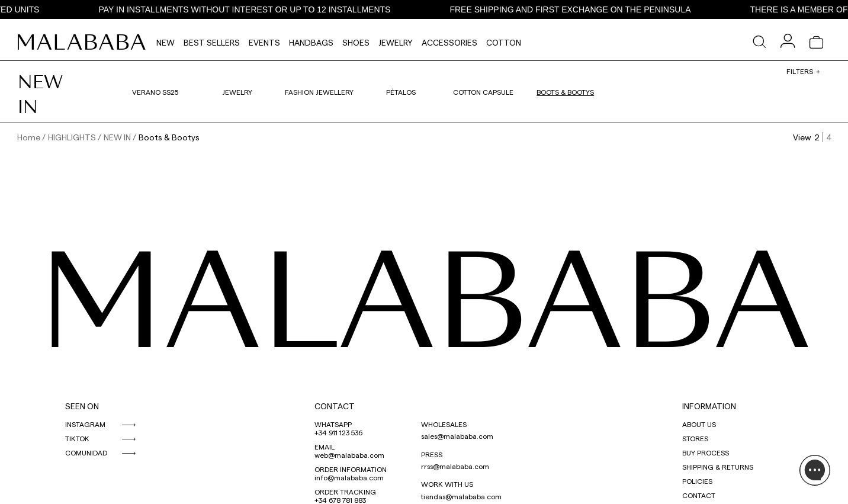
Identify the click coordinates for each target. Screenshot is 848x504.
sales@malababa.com (457, 436)
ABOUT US (699, 424)
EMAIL (325, 447)
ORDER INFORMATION (351, 469)
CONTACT (335, 406)
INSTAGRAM (85, 424)
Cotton (504, 42)
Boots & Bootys (565, 92)
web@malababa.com (349, 455)
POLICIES (697, 481)
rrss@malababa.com (455, 466)
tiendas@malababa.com (461, 496)
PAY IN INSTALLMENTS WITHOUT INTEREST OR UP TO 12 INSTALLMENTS (247, 9)
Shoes (356, 42)
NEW (166, 42)
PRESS (432, 454)
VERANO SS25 (155, 92)
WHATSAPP (333, 424)
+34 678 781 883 (340, 500)
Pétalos (401, 92)
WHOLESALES (444, 424)
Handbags (311, 42)
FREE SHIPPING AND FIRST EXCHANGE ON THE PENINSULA (572, 9)
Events (264, 42)
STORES (695, 438)
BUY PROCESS (706, 452)
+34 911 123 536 (338, 432)
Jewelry (396, 42)
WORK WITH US (447, 484)
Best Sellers (212, 42)
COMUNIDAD (86, 452)
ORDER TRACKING (345, 492)
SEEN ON (82, 406)
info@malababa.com (349, 477)
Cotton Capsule (483, 92)
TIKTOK (77, 438)
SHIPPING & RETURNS (718, 467)
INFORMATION (709, 406)
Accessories (449, 42)
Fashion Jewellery (319, 92)
